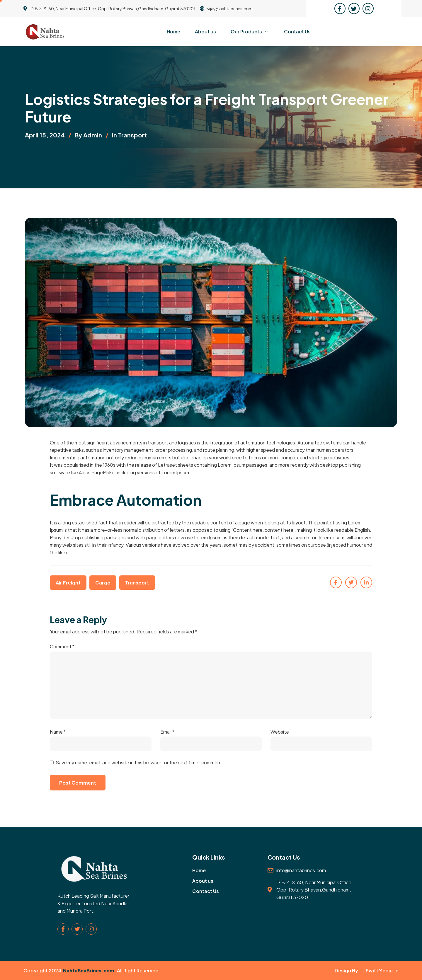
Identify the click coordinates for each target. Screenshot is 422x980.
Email (167, 732)
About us (205, 31)
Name (58, 732)
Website (280, 732)
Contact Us (297, 31)
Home (173, 31)
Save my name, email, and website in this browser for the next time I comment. (140, 762)
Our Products (250, 31)
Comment (62, 646)
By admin (88, 135)
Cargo (103, 583)
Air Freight (68, 583)
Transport (132, 135)
